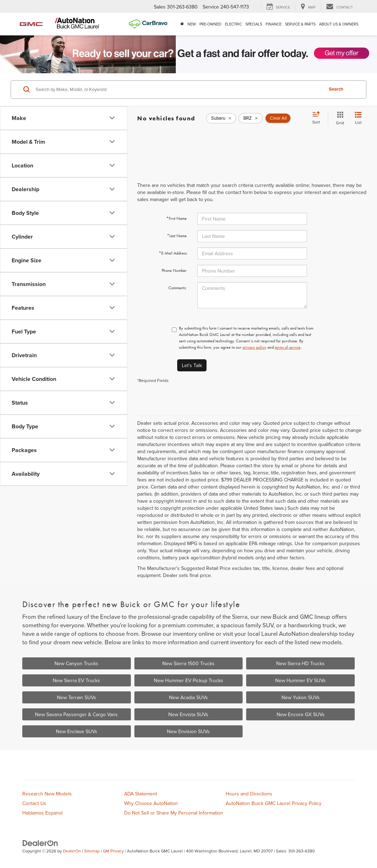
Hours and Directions (249, 794)
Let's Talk (192, 365)
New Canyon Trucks (76, 663)
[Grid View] (339, 118)
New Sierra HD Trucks (300, 663)
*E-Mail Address (173, 253)
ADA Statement (141, 794)
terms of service (288, 347)
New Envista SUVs (188, 714)
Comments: (178, 288)
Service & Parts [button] (300, 24)
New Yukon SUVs (301, 697)
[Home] (182, 24)
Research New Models (47, 794)
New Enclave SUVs (77, 731)
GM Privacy (113, 851)
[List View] (358, 118)
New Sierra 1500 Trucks (188, 663)
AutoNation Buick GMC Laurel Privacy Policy (274, 803)
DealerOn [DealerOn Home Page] (72, 851)
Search (336, 89)
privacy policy (254, 347)
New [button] (192, 24)
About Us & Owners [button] (339, 24)
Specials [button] (254, 24)
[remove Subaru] (221, 118)
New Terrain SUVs (77, 697)
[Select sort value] (318, 118)
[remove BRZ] (251, 118)
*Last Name (177, 236)
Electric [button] (233, 24)
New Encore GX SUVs (301, 714)
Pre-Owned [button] (210, 24)
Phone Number (174, 270)
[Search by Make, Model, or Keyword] (178, 90)
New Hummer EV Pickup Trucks (188, 680)
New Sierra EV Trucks (76, 680)
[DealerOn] (40, 843)
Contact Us (34, 803)
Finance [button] (274, 24)
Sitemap (92, 851)
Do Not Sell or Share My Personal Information (174, 813)
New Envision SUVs (188, 731)
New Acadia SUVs (188, 697)
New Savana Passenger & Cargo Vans (76, 714)
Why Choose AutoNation (151, 803)
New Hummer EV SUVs (300, 680)
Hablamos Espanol (42, 813)
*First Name (176, 218)
